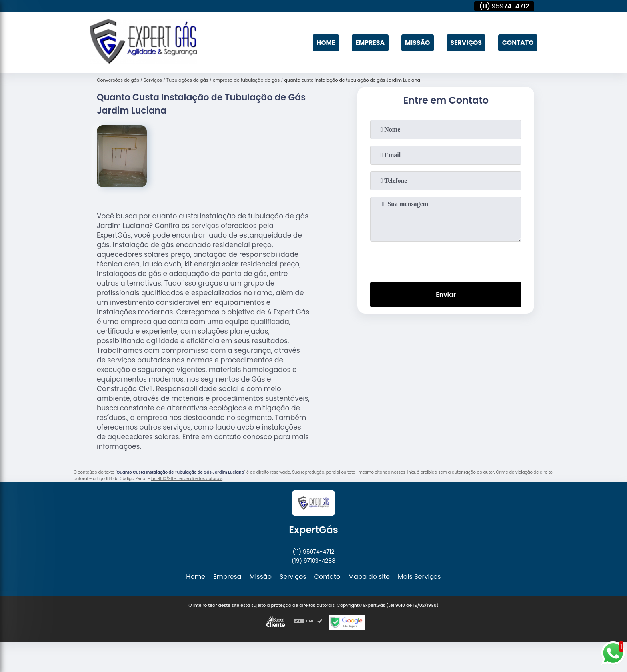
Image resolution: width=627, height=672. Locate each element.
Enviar (446, 295)
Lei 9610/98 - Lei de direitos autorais (187, 479)
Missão (416, 43)
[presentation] (446, 260)
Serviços (465, 43)
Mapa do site (369, 577)
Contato (517, 43)
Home (323, 43)
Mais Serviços (419, 577)
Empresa (368, 43)
